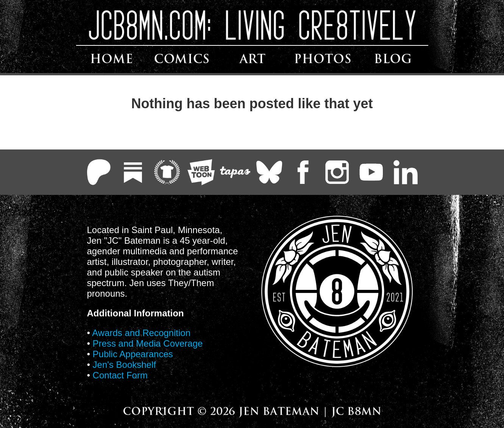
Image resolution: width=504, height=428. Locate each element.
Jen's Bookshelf (124, 365)
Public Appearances (133, 354)
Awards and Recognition (141, 333)
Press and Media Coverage (148, 343)
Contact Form (120, 375)
